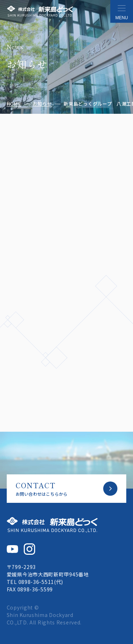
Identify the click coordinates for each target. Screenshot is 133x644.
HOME (14, 104)
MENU (121, 18)
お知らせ (42, 104)
